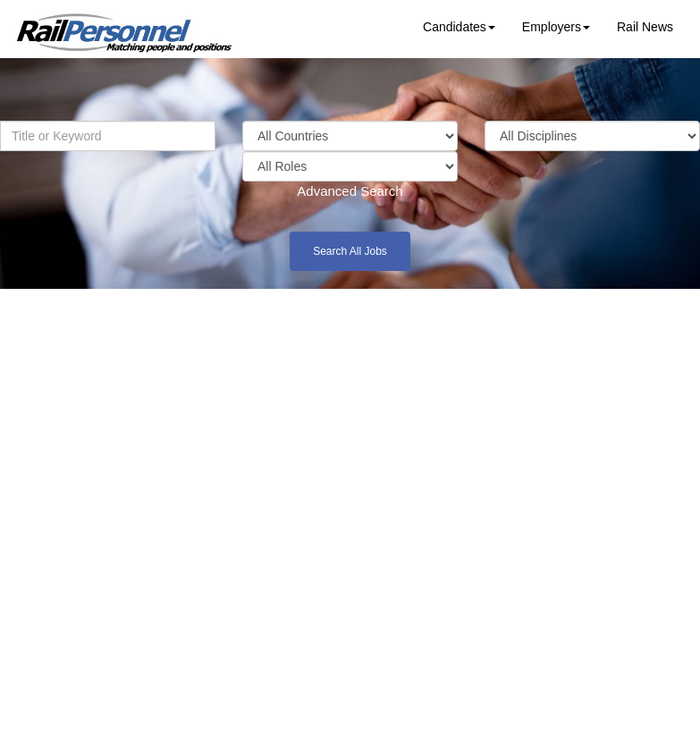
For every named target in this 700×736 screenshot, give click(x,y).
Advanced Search (350, 191)
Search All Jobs (350, 251)
